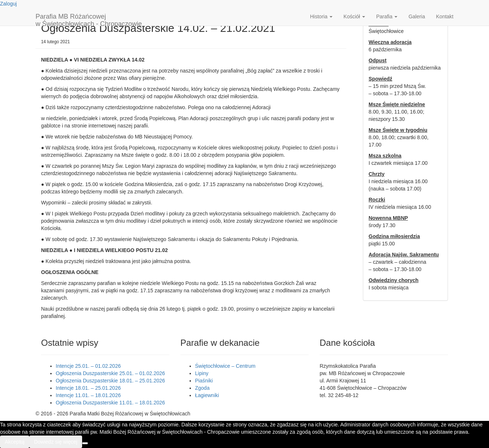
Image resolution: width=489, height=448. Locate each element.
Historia (321, 16)
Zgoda (202, 388)
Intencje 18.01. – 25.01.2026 (88, 388)
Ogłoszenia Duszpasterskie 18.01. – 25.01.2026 (110, 381)
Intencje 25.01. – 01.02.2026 (88, 366)
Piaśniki (204, 381)
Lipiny (202, 373)
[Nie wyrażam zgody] (85, 443)
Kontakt (445, 16)
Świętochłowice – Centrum (225, 366)
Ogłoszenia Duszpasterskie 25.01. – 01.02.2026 (110, 373)
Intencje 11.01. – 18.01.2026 (88, 395)
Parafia (387, 16)
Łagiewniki (207, 395)
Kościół (354, 16)
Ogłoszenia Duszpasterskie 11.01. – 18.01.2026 (110, 403)
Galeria (417, 16)
